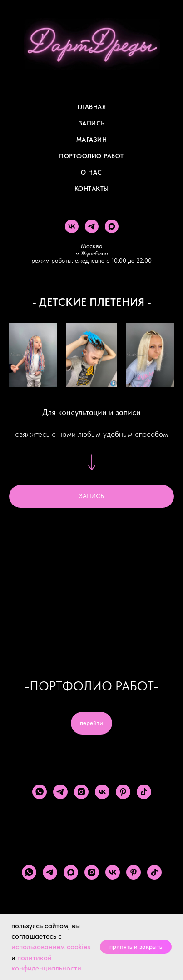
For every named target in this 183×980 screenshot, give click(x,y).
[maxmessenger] (112, 226)
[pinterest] (123, 792)
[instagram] (81, 792)
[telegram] (92, 226)
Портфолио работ (91, 156)
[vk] (72, 226)
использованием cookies (51, 947)
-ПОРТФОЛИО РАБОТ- (91, 686)
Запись (92, 123)
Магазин (92, 140)
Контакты (92, 189)
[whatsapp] (40, 792)
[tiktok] (144, 792)
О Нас (91, 172)
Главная (92, 107)
